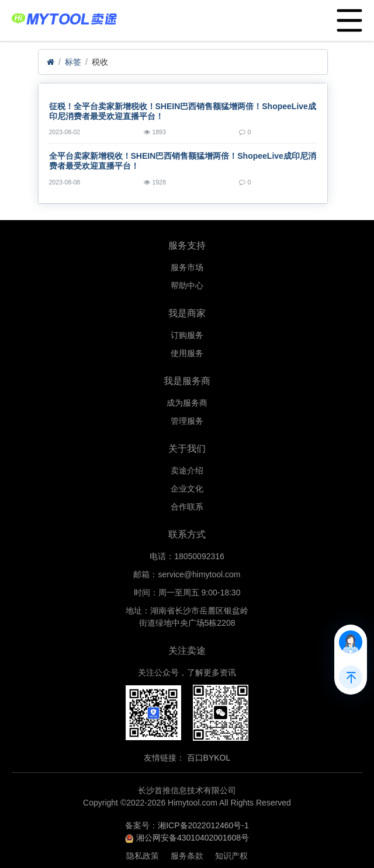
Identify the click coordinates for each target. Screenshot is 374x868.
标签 (73, 62)
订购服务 (187, 335)
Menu (347, 15)
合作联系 (187, 507)
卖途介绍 (187, 470)
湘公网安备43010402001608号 (193, 838)
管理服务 (187, 421)
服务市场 (187, 267)
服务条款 (187, 856)
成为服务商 (187, 403)
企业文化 (187, 489)
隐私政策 (143, 856)
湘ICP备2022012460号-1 (203, 825)
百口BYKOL (209, 758)
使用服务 (187, 353)
